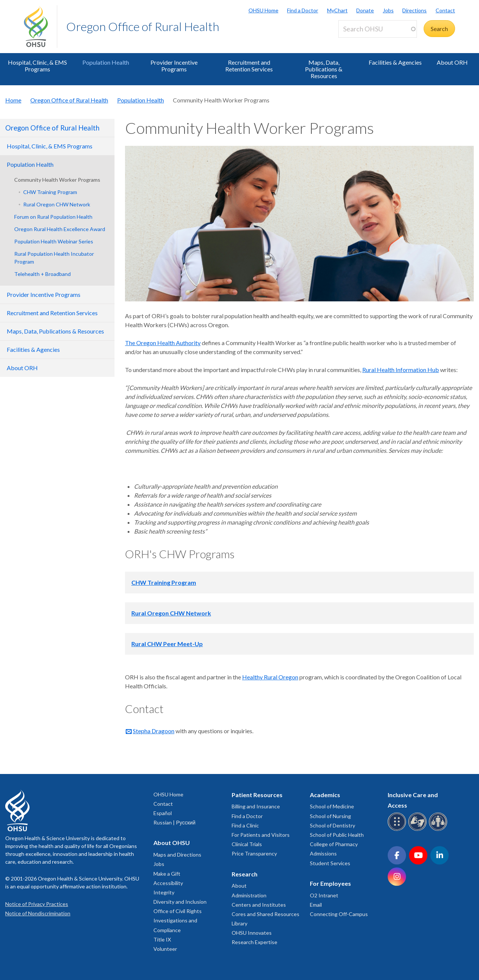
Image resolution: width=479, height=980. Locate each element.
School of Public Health (337, 835)
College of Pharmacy (334, 844)
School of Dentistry (332, 825)
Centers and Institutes (259, 905)
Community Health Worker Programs (57, 180)
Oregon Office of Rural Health (143, 26)
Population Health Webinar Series (54, 241)
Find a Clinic (245, 825)
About (239, 886)
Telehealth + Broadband (42, 274)
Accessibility (168, 883)
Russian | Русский (174, 822)
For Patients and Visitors (261, 835)
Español (163, 813)
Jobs (388, 10)
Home (13, 100)
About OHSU (172, 843)
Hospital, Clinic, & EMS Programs (37, 66)
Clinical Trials (247, 844)
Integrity (164, 892)
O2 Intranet (324, 895)
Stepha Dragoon (154, 731)
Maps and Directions (177, 855)
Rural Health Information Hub (401, 370)
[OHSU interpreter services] (439, 830)
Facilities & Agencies (395, 62)
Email (316, 905)
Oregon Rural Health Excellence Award (60, 229)
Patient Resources (257, 795)
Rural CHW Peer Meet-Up (167, 644)
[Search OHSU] (378, 29)
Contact (445, 10)
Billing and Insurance (256, 806)
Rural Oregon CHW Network (57, 204)
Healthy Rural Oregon (270, 677)
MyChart (337, 10)
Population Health (106, 62)
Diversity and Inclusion (180, 902)
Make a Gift (167, 874)
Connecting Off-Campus (339, 914)
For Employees (330, 883)
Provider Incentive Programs (174, 66)
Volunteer (165, 949)
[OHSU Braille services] (398, 830)
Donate (365, 10)
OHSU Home (263, 10)
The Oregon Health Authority (163, 343)
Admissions (323, 853)
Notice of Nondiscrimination (38, 913)
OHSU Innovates (252, 933)
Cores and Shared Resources (266, 914)
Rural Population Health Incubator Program (54, 258)
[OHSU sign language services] (419, 830)
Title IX (162, 939)
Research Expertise (254, 942)
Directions (414, 10)
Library (239, 923)
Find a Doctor (303, 10)
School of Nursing (330, 816)
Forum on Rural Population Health (53, 217)
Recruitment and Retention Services (249, 66)
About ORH (452, 62)
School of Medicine (332, 806)
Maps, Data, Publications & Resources (324, 69)
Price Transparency (254, 853)
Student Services (330, 863)
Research (245, 874)
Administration (249, 895)
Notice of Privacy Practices (37, 904)
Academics (325, 795)
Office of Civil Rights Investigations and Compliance (178, 920)
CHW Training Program (50, 192)
